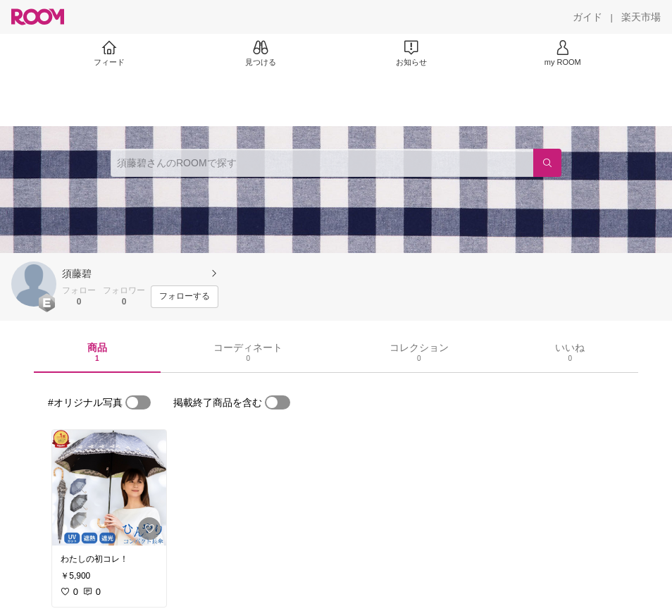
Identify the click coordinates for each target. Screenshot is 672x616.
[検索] (547, 163)
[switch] (138, 402)
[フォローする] (185, 297)
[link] (109, 488)
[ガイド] (587, 17)
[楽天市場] (641, 17)
